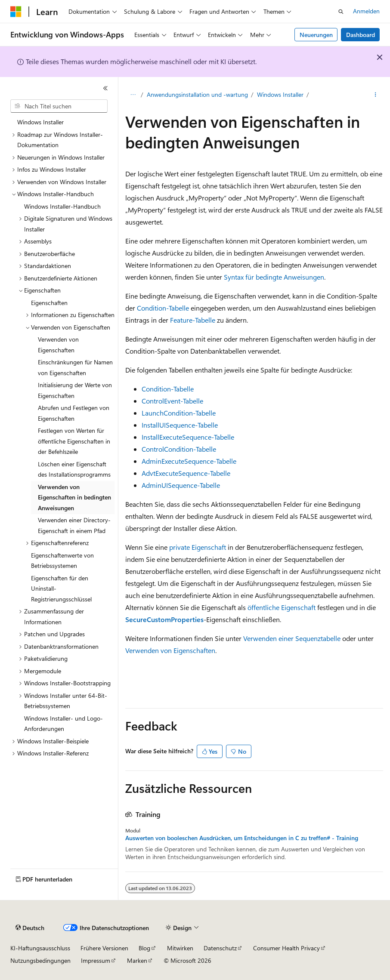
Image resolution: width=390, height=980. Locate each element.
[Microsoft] (16, 12)
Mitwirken (180, 948)
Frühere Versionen (104, 948)
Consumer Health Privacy (286, 948)
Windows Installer (280, 94)
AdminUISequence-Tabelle (181, 485)
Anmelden (366, 11)
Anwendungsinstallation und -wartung (197, 94)
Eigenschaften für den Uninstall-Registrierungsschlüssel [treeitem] (61, 589)
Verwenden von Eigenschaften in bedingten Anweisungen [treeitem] (74, 497)
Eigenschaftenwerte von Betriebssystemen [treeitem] (62, 561)
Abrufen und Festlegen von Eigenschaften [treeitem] (74, 413)
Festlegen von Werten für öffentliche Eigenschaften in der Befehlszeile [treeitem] (74, 441)
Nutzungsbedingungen (40, 960)
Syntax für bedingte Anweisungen (274, 277)
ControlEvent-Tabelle (172, 401)
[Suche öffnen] (341, 12)
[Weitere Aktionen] (376, 95)
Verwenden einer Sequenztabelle (292, 638)
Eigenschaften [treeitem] (49, 303)
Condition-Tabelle (163, 308)
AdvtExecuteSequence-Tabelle (186, 473)
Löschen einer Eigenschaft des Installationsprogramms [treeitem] (74, 469)
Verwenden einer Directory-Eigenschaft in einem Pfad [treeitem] (74, 525)
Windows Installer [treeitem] (40, 122)
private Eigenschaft (198, 547)
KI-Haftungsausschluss (40, 948)
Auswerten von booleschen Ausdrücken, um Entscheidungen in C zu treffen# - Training (242, 838)
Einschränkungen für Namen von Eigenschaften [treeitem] (75, 367)
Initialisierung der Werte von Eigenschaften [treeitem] (75, 390)
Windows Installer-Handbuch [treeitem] (62, 206)
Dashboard (361, 35)
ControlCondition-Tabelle (179, 449)
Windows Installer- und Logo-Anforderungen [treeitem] (63, 724)
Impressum (96, 960)
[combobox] (59, 106)
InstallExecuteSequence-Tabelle (188, 437)
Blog (144, 948)
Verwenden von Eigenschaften (170, 650)
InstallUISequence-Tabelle (180, 425)
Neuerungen (316, 35)
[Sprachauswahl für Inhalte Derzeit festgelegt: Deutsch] (30, 928)
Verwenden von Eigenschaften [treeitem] (58, 345)
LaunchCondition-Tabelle (179, 413)
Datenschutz (220, 948)
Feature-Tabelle (193, 320)
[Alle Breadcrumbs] (133, 95)
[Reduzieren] (105, 88)
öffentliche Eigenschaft (282, 607)
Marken (137, 960)
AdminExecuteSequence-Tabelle (189, 461)
